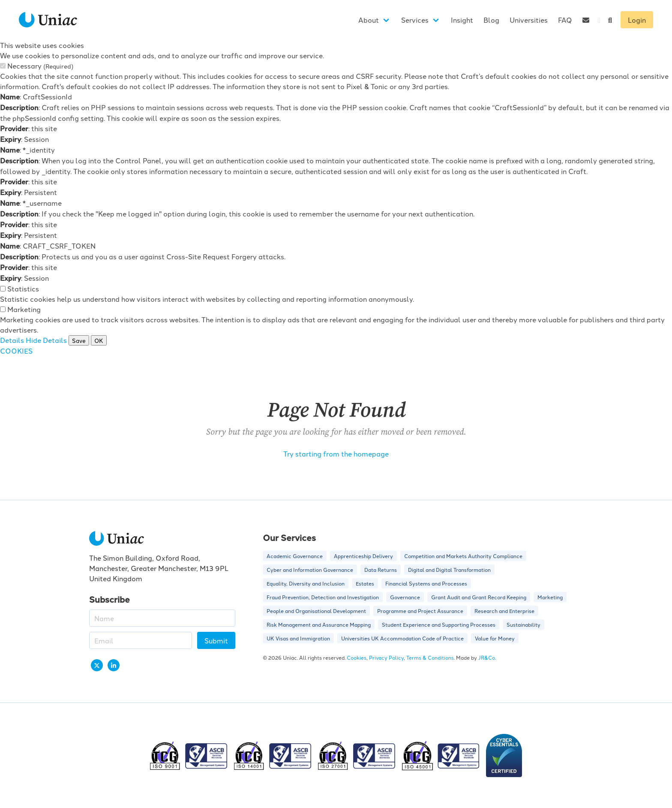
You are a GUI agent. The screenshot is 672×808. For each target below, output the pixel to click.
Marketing (24, 309)
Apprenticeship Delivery (363, 556)
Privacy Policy (386, 657)
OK (99, 340)
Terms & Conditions (430, 657)
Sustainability (523, 624)
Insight (462, 20)
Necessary (40, 66)
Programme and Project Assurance (420, 611)
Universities (529, 20)
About (369, 20)
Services (415, 20)
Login (637, 20)
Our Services (289, 537)
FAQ (565, 20)
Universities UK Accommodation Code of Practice (402, 638)
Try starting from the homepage (336, 454)
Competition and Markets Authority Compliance (463, 556)
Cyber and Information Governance (310, 569)
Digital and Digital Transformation (449, 569)
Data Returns (381, 569)
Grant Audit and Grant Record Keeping (479, 597)
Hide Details (46, 340)
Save (79, 340)
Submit (216, 640)
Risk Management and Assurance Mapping (319, 624)
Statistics (23, 288)
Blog (491, 20)
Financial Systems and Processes (426, 583)
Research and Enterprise (504, 611)
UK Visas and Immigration (298, 638)
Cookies (357, 657)
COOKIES (16, 351)
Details (12, 340)
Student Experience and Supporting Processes (439, 624)
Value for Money (495, 638)
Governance (405, 597)
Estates (365, 583)
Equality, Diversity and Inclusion (306, 583)
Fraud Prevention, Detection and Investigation (323, 597)
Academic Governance (295, 556)
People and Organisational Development (316, 611)
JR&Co (487, 657)
